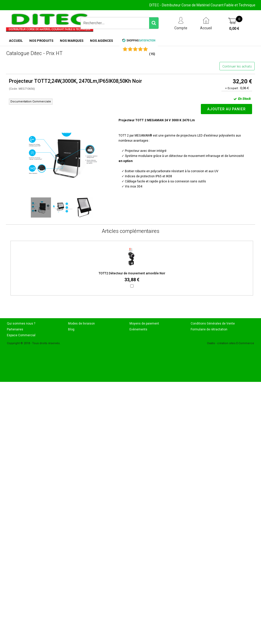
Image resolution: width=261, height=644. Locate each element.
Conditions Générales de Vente (213, 324)
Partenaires (15, 329)
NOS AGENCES (101, 41)
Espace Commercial (21, 335)
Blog (71, 329)
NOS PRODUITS (41, 41)
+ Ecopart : (232, 88)
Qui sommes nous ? (21, 324)
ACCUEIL (16, 41)
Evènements (138, 329)
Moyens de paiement (144, 324)
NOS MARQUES (72, 41)
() (152, 54)
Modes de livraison (81, 324)
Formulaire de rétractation (209, 329)
